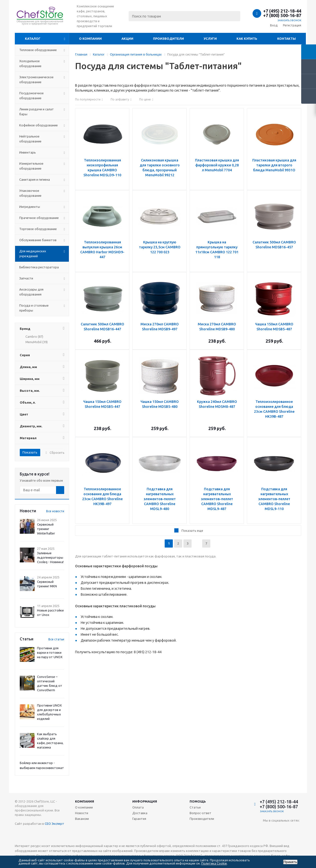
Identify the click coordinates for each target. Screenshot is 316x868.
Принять (290, 862)
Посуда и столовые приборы (34, 308)
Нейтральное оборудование (30, 139)
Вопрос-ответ (200, 813)
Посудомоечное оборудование (31, 96)
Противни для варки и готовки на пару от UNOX (50, 652)
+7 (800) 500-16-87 (282, 15)
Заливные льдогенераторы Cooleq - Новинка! (50, 557)
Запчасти (26, 278)
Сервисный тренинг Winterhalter (46, 529)
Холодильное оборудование (30, 63)
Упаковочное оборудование (30, 193)
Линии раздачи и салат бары (37, 112)
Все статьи (56, 639)
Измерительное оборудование (31, 166)
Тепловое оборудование (38, 50)
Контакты (286, 39)
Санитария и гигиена (35, 179)
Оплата (138, 807)
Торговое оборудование (38, 229)
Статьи (195, 807)
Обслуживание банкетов (38, 240)
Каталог (33, 39)
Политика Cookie (214, 863)
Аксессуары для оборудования (31, 292)
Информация (145, 801)
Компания (85, 801)
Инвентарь (28, 152)
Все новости (55, 511)
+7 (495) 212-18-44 (282, 11)
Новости (82, 813)
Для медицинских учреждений (33, 254)
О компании (90, 39)
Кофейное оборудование (39, 125)
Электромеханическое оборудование (36, 79)
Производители (168, 39)
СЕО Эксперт (54, 824)
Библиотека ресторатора (39, 267)
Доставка (140, 813)
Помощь (198, 801)
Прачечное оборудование (39, 218)
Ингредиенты (30, 207)
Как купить (247, 39)
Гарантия (139, 819)
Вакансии (82, 819)
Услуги (210, 39)
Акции (127, 39)
